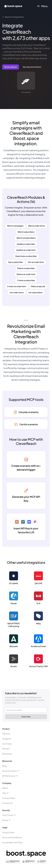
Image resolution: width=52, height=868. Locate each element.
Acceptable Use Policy (12, 842)
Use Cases (7, 744)
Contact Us (7, 803)
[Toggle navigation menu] (42, 6)
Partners (6, 749)
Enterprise (7, 754)
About (5, 788)
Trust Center (9, 815)
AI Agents (7, 739)
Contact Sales (9, 798)
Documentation (11, 771)
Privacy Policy (8, 832)
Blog (4, 766)
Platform (6, 734)
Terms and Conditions (12, 837)
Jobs (5, 793)
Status (6, 820)
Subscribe (26, 717)
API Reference (10, 776)
